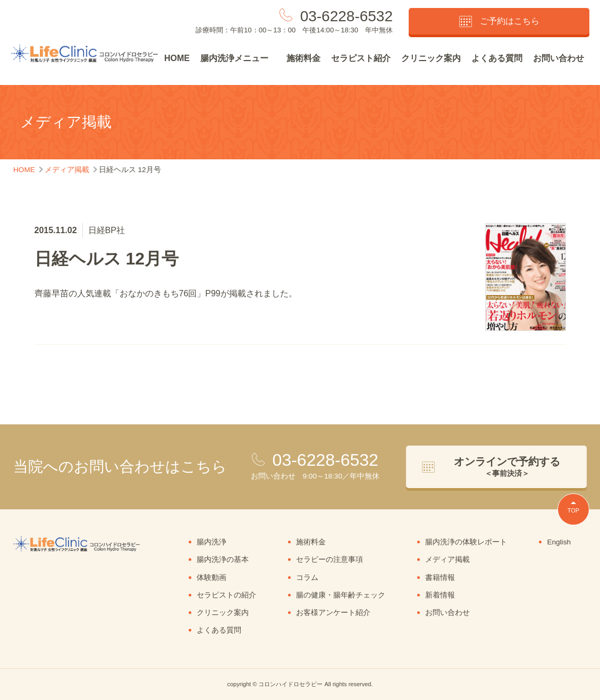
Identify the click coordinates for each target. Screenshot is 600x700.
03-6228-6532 (347, 16)
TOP (573, 510)
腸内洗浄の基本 (223, 560)
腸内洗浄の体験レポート (466, 542)
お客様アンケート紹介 (333, 613)
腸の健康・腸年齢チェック (341, 595)
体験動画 (212, 578)
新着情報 (440, 595)
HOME (177, 58)
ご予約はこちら (499, 21)
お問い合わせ (559, 58)
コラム (307, 578)
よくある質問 (497, 58)
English (559, 542)
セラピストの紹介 (226, 595)
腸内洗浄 (212, 542)
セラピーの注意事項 (329, 560)
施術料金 (303, 58)
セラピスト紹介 (361, 58)
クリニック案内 (431, 58)
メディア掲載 (447, 560)
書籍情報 (440, 578)
